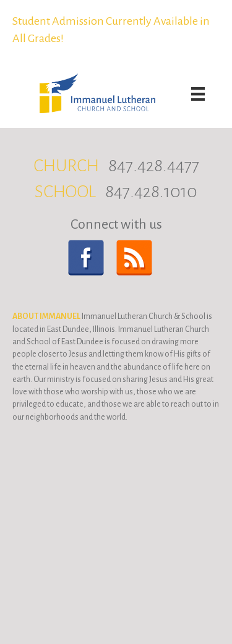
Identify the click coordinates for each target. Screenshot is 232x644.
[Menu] (198, 94)
